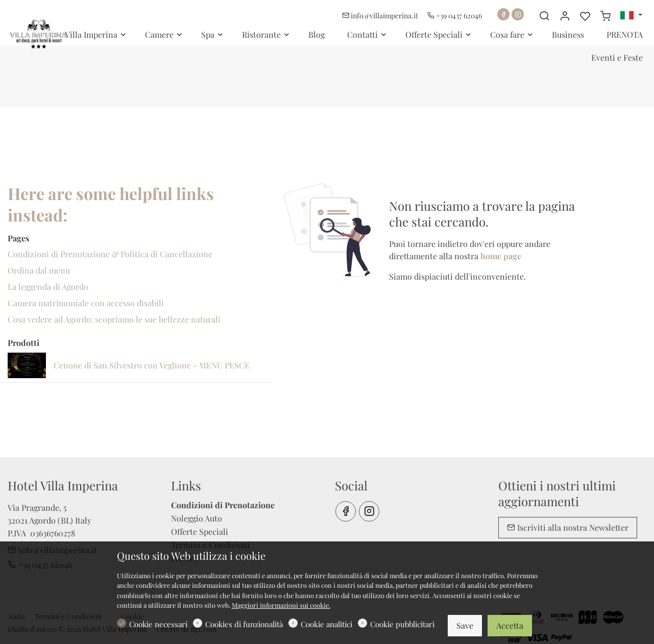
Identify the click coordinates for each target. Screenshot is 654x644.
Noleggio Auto (197, 518)
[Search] (544, 16)
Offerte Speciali (200, 531)
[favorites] (585, 16)
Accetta (510, 625)
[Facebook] (503, 14)
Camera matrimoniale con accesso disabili (86, 303)
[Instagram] (518, 14)
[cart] (605, 16)
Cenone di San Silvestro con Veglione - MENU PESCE (152, 365)
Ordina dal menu (39, 270)
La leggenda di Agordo (48, 287)
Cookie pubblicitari (402, 624)
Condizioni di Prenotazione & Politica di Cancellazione (110, 254)
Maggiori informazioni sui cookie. (281, 605)
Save (465, 625)
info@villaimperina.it (381, 16)
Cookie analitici (326, 624)
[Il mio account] (565, 16)
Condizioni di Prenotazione (223, 505)
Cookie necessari (158, 624)
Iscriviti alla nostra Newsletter (568, 527)
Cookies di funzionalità (244, 624)
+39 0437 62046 (455, 16)
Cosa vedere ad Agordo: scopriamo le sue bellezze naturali (114, 319)
